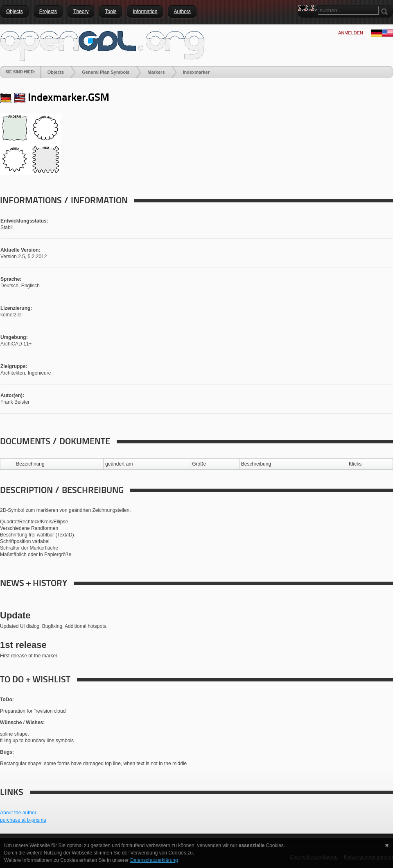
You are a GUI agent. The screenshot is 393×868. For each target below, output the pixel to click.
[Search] (348, 10)
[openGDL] (102, 45)
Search (304, 23)
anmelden (351, 33)
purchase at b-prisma (23, 820)
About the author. (19, 813)
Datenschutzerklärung (154, 860)
